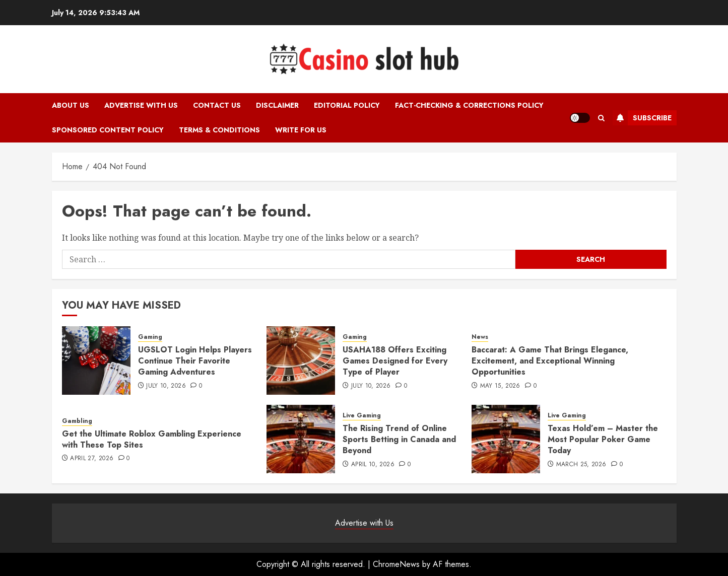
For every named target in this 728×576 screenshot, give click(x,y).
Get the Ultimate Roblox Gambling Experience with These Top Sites (152, 439)
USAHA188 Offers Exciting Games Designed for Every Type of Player (395, 361)
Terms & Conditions (219, 130)
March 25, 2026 (581, 465)
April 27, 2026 (92, 459)
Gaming (150, 337)
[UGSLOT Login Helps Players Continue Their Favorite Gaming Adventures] (96, 361)
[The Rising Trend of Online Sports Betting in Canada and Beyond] (301, 439)
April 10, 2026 (373, 465)
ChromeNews (396, 564)
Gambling (77, 421)
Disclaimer (277, 105)
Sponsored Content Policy (108, 130)
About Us (71, 105)
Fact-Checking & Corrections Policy (469, 105)
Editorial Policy (347, 105)
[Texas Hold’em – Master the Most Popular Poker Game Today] (506, 439)
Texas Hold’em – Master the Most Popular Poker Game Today (603, 440)
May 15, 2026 (500, 386)
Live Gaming (362, 416)
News (480, 337)
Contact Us (217, 105)
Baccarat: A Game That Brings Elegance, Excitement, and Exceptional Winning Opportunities (550, 361)
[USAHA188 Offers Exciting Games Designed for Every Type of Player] (301, 361)
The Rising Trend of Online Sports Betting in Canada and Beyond (399, 440)
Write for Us (301, 130)
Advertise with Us (141, 105)
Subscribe (642, 118)
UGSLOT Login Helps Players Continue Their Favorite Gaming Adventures (195, 361)
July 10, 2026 (166, 386)
